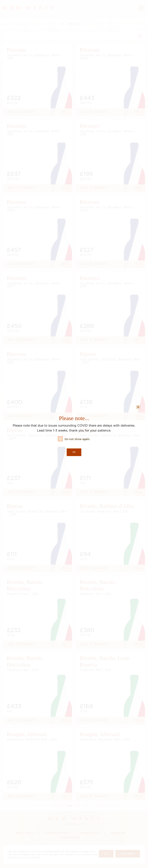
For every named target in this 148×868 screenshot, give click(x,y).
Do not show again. (77, 439)
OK (74, 452)
